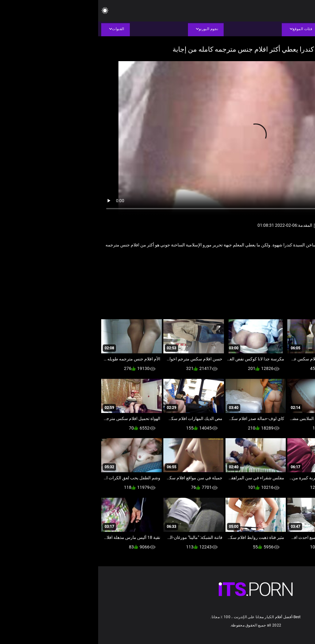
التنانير (277, 265)
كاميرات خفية (256, 265)
